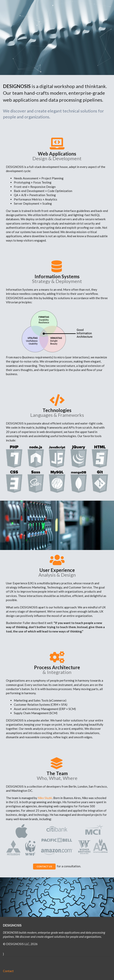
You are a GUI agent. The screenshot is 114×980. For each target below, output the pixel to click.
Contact (8, 971)
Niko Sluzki (45, 798)
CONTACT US (44, 866)
